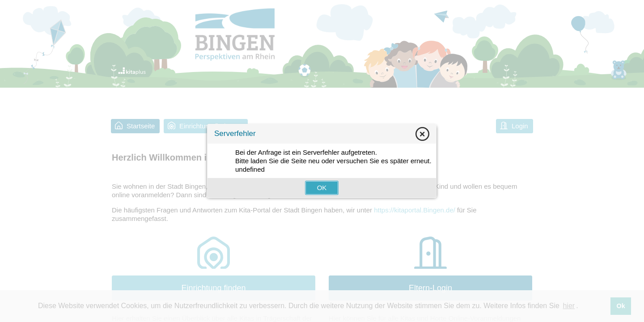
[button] (322, 188)
